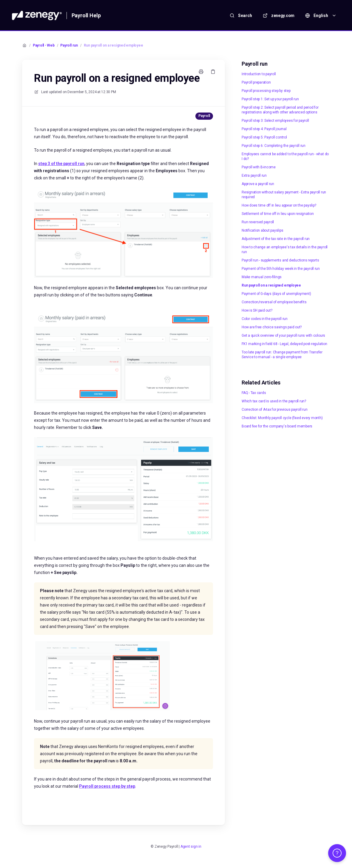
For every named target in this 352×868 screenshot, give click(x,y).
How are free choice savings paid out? (272, 327)
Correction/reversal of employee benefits (274, 302)
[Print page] (201, 72)
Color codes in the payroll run (265, 319)
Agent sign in (191, 847)
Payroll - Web (44, 45)
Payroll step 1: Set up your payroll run (270, 99)
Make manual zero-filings (262, 277)
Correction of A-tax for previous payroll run (274, 410)
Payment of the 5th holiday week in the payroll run (281, 269)
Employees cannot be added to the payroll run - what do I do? (285, 156)
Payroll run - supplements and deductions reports (280, 260)
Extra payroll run (254, 176)
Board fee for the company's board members (277, 426)
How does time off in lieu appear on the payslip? (279, 205)
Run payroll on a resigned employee (114, 45)
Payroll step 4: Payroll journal (264, 129)
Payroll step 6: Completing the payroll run (274, 146)
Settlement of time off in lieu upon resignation (278, 214)
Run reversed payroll (258, 222)
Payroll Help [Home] (86, 15)
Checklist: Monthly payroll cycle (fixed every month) (282, 418)
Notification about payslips (263, 230)
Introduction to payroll (259, 74)
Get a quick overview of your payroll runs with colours (283, 335)
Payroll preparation (256, 82)
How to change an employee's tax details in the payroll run (285, 250)
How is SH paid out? (257, 310)
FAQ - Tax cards (254, 393)
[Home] (37, 16)
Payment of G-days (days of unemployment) (276, 294)
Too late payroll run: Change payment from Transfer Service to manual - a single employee (282, 355)
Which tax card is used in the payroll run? (274, 401)
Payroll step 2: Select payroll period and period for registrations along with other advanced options (280, 110)
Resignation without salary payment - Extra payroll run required (284, 195)
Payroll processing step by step (266, 91)
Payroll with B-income (259, 167)
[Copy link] (213, 72)
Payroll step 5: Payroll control (264, 137)
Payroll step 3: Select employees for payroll (275, 121)
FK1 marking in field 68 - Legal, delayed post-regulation (284, 344)
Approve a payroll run (258, 184)
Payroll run (69, 45)
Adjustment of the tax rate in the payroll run (276, 239)
